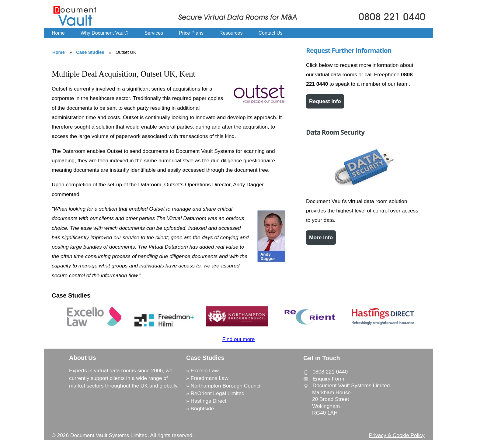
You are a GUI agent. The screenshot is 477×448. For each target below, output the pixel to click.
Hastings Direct (208, 401)
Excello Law (204, 370)
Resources (231, 33)
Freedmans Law (209, 378)
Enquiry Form (328, 379)
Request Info (325, 101)
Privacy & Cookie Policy (397, 435)
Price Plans (191, 33)
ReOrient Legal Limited (217, 393)
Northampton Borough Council (226, 386)
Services (154, 33)
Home (58, 33)
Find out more (239, 339)
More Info (321, 237)
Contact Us (270, 33)
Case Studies (90, 52)
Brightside (202, 408)
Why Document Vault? (105, 33)
